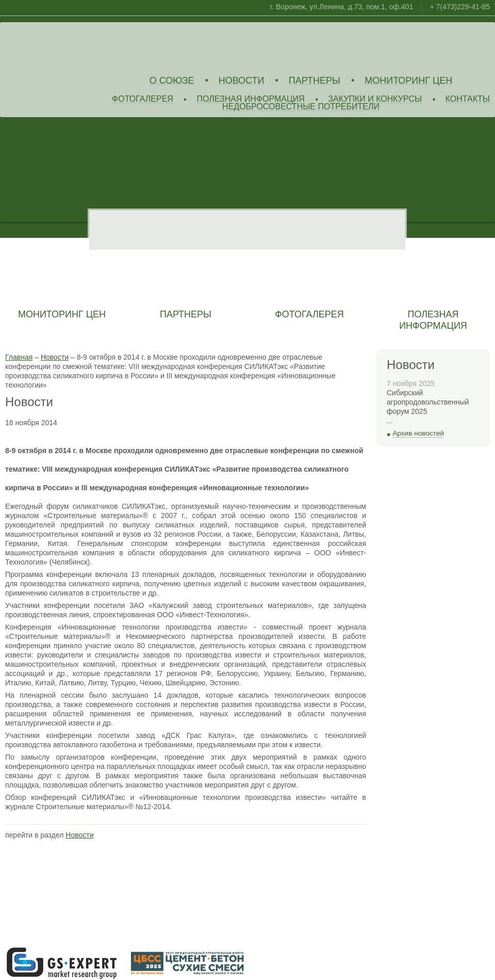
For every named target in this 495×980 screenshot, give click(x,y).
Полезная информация (251, 99)
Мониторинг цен (408, 81)
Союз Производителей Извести (80, 47)
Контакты (468, 99)
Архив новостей (418, 433)
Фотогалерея (143, 99)
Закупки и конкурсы (375, 99)
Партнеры (315, 81)
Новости (242, 81)
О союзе (172, 81)
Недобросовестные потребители (301, 107)
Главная (19, 357)
